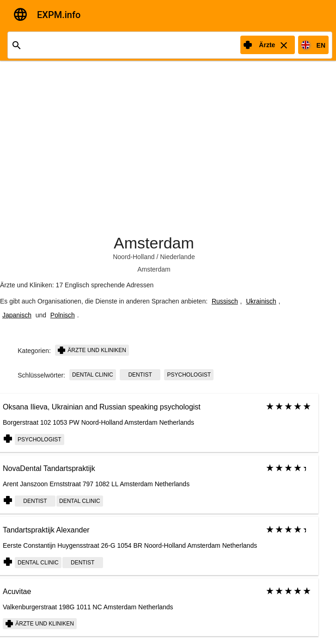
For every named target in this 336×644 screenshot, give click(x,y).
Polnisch (63, 315)
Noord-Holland (134, 257)
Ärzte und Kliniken (92, 350)
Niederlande (177, 257)
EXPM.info (59, 15)
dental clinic (93, 375)
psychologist (189, 375)
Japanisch (17, 315)
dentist (140, 375)
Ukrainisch (261, 301)
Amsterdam (154, 243)
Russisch (225, 301)
